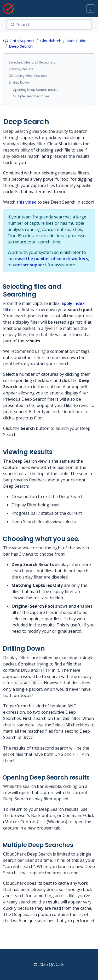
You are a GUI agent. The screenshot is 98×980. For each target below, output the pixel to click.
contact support (30, 265)
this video (27, 202)
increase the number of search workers (48, 259)
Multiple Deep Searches (31, 96)
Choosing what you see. (28, 76)
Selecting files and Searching (32, 62)
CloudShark (51, 41)
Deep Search (21, 46)
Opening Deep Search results (36, 90)
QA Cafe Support (19, 41)
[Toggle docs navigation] (91, 9)
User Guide (77, 41)
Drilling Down (19, 82)
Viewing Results (21, 69)
